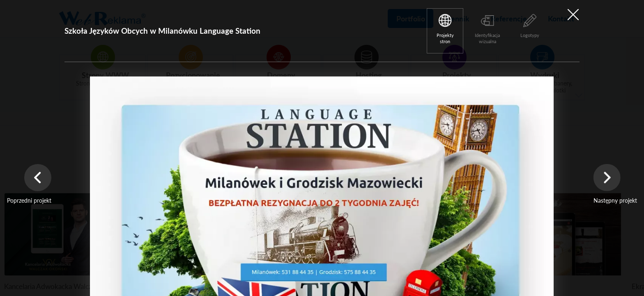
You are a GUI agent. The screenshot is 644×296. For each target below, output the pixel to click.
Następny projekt (615, 200)
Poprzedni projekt (29, 200)
